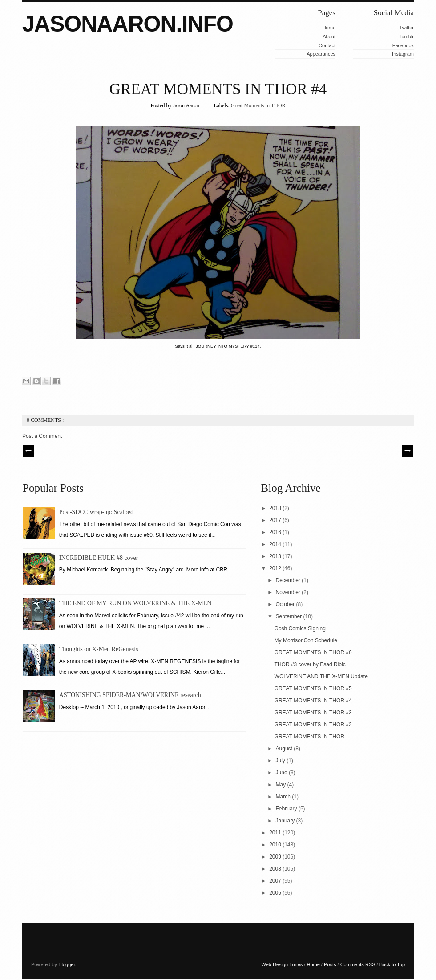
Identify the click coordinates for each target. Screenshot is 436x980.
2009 (276, 857)
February (287, 809)
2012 (276, 568)
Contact (327, 45)
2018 (276, 508)
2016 (276, 532)
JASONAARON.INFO (128, 24)
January (286, 821)
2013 (276, 556)
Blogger (67, 964)
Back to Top (392, 964)
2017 (276, 520)
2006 (276, 893)
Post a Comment (42, 436)
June (282, 773)
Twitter (407, 28)
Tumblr (406, 36)
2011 (276, 833)
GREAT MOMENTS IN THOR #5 (313, 688)
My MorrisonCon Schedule (306, 640)
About (329, 36)
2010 (276, 845)
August (285, 749)
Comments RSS (359, 964)
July (281, 761)
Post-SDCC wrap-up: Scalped (96, 512)
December (289, 580)
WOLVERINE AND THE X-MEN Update (321, 676)
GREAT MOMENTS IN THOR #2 (313, 725)
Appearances (321, 54)
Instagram (403, 54)
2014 (276, 544)
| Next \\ (408, 451)
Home (329, 28)
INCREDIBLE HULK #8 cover (99, 558)
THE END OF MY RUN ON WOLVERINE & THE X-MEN (135, 603)
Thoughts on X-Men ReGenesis (99, 649)
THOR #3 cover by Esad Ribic (310, 664)
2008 (276, 869)
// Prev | (28, 451)
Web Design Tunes (283, 964)
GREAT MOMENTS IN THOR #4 (218, 89)
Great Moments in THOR (258, 105)
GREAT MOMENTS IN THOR (309, 737)
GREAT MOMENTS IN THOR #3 (313, 713)
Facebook (403, 45)
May (282, 785)
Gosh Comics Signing (300, 628)
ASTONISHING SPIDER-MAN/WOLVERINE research (130, 695)
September (290, 616)
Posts (331, 964)
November (289, 592)
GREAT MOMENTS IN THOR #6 (313, 652)
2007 (276, 881)
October (286, 604)
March (284, 797)
